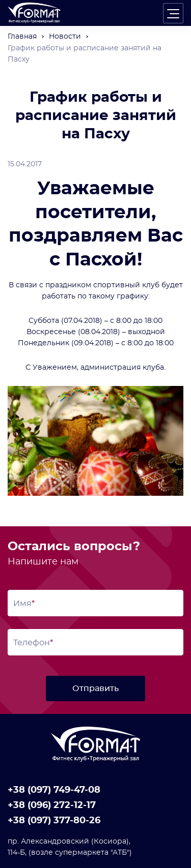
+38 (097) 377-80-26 (54, 821)
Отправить (95, 689)
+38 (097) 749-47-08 (54, 790)
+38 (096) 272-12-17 (52, 805)
